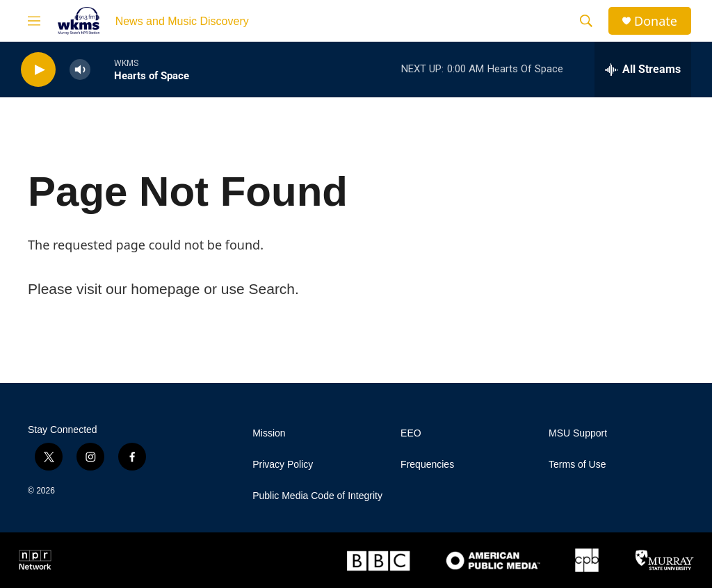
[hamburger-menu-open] (34, 21)
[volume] (80, 70)
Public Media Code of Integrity (317, 496)
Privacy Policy (283, 465)
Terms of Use (577, 465)
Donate (656, 21)
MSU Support (578, 433)
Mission (269, 433)
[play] (38, 70)
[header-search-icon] (586, 21)
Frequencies (427, 465)
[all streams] (643, 70)
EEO (411, 433)
